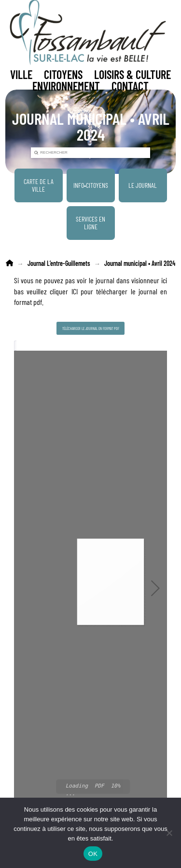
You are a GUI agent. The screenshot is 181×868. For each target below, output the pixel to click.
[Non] (169, 833)
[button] (21, 75)
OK (93, 854)
